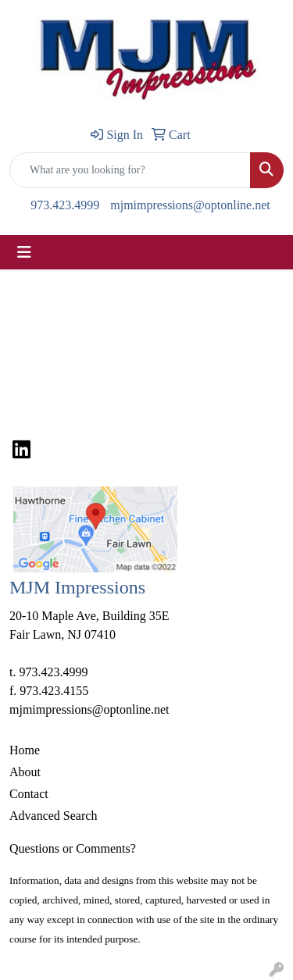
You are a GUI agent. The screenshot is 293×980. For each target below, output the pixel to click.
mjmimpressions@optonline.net (190, 205)
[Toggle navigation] (24, 252)
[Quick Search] (130, 170)
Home (25, 750)
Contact (29, 794)
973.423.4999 (65, 205)
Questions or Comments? (73, 848)
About (25, 772)
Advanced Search (53, 816)
